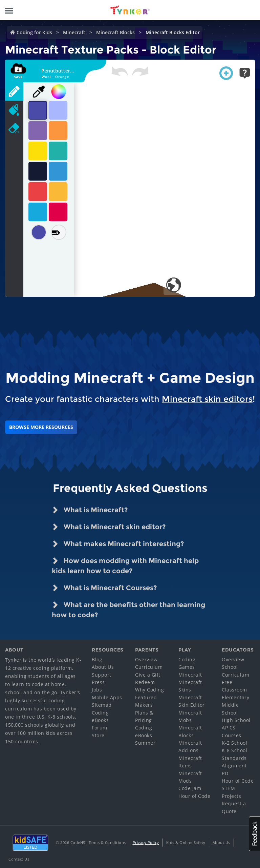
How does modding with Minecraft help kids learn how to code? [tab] (125, 565)
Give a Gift (148, 675)
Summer (145, 743)
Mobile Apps (107, 697)
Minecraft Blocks (115, 32)
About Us (103, 667)
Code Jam (190, 788)
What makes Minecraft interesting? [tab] (118, 544)
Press (98, 682)
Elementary (235, 697)
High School (236, 720)
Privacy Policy (146, 842)
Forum (100, 728)
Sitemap (102, 705)
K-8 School (234, 750)
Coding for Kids (34, 32)
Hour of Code (194, 796)
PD (225, 773)
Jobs (97, 690)
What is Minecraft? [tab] (90, 510)
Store (98, 735)
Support (102, 675)
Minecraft (74, 32)
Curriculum (149, 667)
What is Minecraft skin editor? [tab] (109, 527)
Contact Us (19, 859)
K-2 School (234, 743)
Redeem (145, 682)
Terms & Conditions (107, 842)
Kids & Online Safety (186, 842)
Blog (97, 659)
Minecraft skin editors (207, 399)
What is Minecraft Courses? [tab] (104, 588)
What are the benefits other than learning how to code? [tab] (128, 609)
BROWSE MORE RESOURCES (41, 427)
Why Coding (149, 690)
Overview (146, 659)
